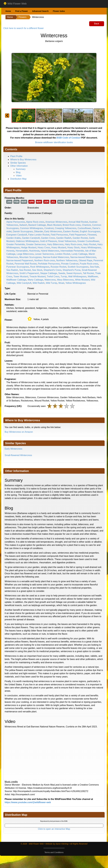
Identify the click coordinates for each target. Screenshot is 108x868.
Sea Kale (94, 267)
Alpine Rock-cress (35, 222)
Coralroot (49, 228)
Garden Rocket (80, 238)
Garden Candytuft (31, 238)
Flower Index (59, 11)
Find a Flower (22, 11)
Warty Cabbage (35, 280)
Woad (61, 283)
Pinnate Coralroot (70, 264)
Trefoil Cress (53, 277)
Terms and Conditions (54, 852)
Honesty (10, 251)
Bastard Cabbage (37, 225)
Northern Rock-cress (45, 260)
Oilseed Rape (85, 260)
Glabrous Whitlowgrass (27, 241)
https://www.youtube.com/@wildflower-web (28, 802)
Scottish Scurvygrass (78, 267)
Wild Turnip (51, 283)
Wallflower (93, 277)
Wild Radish (39, 283)
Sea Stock (37, 270)
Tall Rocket (88, 273)
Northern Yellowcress (67, 260)
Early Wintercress (53, 231)
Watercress (50, 280)
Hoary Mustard (59, 248)
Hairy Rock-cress (73, 244)
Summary (21, 169)
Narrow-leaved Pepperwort (20, 260)
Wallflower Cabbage (16, 280)
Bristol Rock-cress (72, 225)
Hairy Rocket (90, 244)
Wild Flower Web (15, 4)
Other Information (19, 166)
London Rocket (63, 254)
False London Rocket (39, 235)
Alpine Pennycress (16, 222)
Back (97, 24)
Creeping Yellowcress (66, 228)
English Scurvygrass (90, 231)
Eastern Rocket (71, 231)
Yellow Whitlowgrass (76, 283)
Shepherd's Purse (72, 270)
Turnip (64, 277)
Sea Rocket (25, 270)
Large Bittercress (25, 254)
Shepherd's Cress (53, 270)
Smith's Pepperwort (29, 273)
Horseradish (22, 251)
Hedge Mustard (29, 248)
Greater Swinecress (36, 244)
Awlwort (23, 225)
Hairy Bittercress (55, 244)
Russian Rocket (58, 267)
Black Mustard (54, 225)
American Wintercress (56, 222)
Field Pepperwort (78, 235)
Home (8, 11)
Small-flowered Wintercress (18, 455)
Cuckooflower (84, 228)
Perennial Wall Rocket (26, 264)
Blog (18, 172)
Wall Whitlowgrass (77, 277)
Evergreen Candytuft (17, 235)
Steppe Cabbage (49, 273)
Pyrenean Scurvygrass (18, 267)
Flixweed (92, 235)
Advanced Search (40, 11)
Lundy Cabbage (79, 254)
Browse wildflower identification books (54, 142)
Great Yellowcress (67, 241)
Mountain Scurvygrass (31, 257)
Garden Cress (48, 238)
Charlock (86, 225)
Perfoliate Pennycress (49, 264)
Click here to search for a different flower (24, 28)
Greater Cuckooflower (88, 241)
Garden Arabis (13, 238)
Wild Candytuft (24, 283)
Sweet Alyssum (74, 273)
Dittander (39, 231)
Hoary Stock (73, 248)
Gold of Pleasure (48, 241)
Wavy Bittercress (65, 280)
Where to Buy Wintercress (23, 160)
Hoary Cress (44, 248)
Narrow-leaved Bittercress (83, 257)
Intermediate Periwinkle (72, 251)
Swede (62, 273)
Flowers (22, 17)
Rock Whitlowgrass (40, 267)
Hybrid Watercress (50, 251)
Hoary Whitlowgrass (91, 248)
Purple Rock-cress (89, 264)
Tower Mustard (21, 277)
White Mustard (82, 280)
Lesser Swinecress (44, 254)
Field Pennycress (59, 235)
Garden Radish (64, 238)
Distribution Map (18, 179)
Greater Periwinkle (16, 244)
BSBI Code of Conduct (68, 138)
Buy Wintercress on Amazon (19, 432)
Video (19, 176)
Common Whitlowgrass (31, 228)
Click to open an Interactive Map (54, 829)
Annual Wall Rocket (78, 222)
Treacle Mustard (37, 277)
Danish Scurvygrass (23, 231)
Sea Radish (12, 270)
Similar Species (18, 163)
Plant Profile (16, 156)
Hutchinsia (34, 251)
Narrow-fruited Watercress (56, 257)
